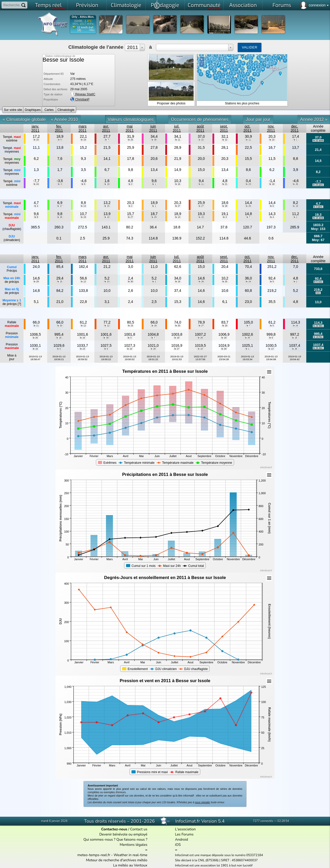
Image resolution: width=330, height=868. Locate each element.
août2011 (200, 128)
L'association (185, 829)
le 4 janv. (318, 207)
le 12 (225, 140)
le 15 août (318, 218)
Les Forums (184, 834)
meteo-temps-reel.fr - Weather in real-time (112, 855)
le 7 (107, 140)
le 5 (60, 140)
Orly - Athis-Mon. (83, 17)
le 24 (36, 184)
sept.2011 (224, 128)
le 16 (178, 184)
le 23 (249, 184)
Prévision (87, 5)
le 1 (296, 140)
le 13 (84, 206)
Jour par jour (258, 119)
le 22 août (318, 140)
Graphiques (33, 110)
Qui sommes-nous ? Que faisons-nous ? (115, 840)
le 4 (36, 206)
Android (181, 840)
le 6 (272, 206)
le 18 (272, 184)
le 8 (36, 217)
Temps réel (50, 6)
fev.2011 (59, 128)
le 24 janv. (318, 185)
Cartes (49, 110)
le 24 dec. (318, 326)
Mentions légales (133, 845)
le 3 (60, 184)
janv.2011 (35, 128)
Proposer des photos (171, 103)
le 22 (201, 140)
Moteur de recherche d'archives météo (117, 860)
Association (243, 5)
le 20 (60, 326)
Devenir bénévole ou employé (123, 834)
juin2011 (153, 128)
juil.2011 (177, 128)
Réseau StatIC (83, 94)
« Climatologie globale (24, 119)
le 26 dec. (318, 348)
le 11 (178, 140)
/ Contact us (124, 829)
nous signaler (203, 802)
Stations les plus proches (242, 103)
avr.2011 (106, 128)
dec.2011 (295, 128)
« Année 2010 (64, 119)
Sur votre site (13, 110)
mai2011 (130, 128)
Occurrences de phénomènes (200, 119)
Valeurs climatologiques (131, 119)
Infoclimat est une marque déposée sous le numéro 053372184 (219, 855)
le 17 (60, 206)
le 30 (154, 140)
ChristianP (82, 100)
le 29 (154, 217)
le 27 (178, 206)
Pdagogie (165, 5)
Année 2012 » (314, 119)
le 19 (84, 140)
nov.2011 (271, 128)
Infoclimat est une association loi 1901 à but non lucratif (214, 865)
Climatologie (126, 5)
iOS (178, 845)
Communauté (204, 6)
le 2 (131, 184)
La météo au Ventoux (130, 865)
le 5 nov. (318, 282)
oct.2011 (247, 128)
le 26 (296, 184)
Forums (282, 5)
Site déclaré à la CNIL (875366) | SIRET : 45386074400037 (216, 860)
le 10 (272, 140)
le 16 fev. (318, 337)
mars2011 (82, 128)
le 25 (131, 140)
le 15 (36, 140)
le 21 (225, 184)
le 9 (83, 184)
